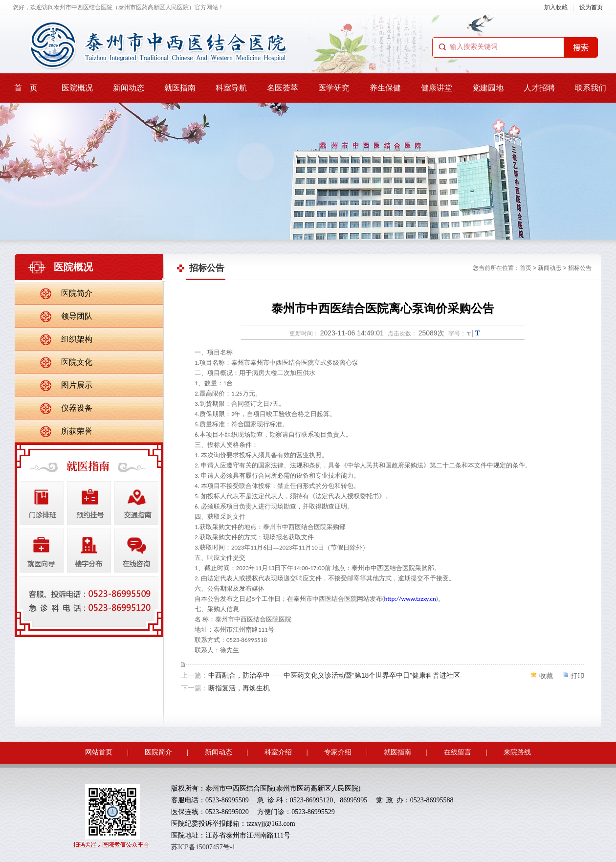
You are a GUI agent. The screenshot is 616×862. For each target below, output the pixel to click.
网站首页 (99, 752)
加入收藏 (556, 7)
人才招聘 (539, 88)
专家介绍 (338, 752)
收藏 (546, 676)
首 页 (26, 88)
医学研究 (334, 88)
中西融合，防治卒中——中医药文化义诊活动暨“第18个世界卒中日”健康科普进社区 (334, 675)
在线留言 (458, 752)
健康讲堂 (437, 88)
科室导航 (231, 88)
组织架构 (77, 339)
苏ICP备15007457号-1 (203, 847)
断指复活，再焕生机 (239, 688)
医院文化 (77, 362)
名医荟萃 (283, 88)
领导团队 (77, 316)
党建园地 (488, 88)
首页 (526, 268)
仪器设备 (77, 408)
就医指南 (180, 88)
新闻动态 (129, 88)
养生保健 (385, 88)
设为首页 (591, 7)
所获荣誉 (77, 431)
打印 (577, 676)
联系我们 (591, 88)
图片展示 (77, 385)
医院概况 (77, 88)
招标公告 (580, 268)
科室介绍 (278, 752)
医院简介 (77, 293)
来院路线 (517, 752)
